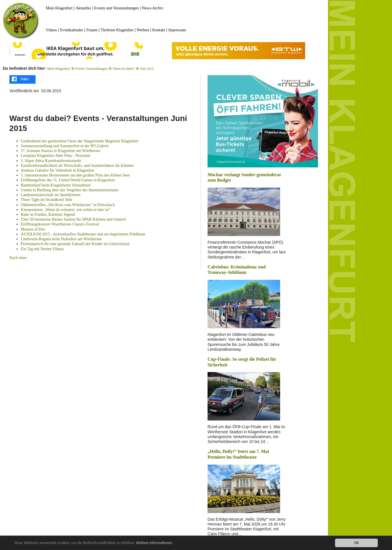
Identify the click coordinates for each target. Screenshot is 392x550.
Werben (143, 30)
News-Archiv (153, 8)
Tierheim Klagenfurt (117, 30)
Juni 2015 (147, 69)
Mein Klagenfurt (59, 8)
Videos (51, 30)
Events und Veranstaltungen (116, 8)
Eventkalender (72, 30)
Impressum (177, 30)
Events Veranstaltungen (92, 69)
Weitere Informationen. (155, 543)
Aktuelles (83, 8)
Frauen (92, 30)
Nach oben (18, 258)
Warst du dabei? (124, 69)
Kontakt (159, 30)
